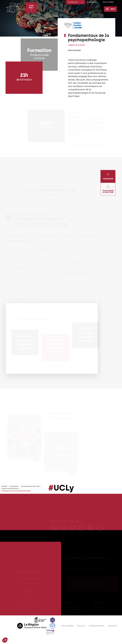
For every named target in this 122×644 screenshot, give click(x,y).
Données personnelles (97, 626)
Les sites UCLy (76, 2)
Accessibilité (112, 626)
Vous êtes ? (31, 8)
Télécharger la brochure (108, 189)
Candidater (108, 177)
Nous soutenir (108, 2)
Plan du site (81, 626)
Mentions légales (67, 626)
